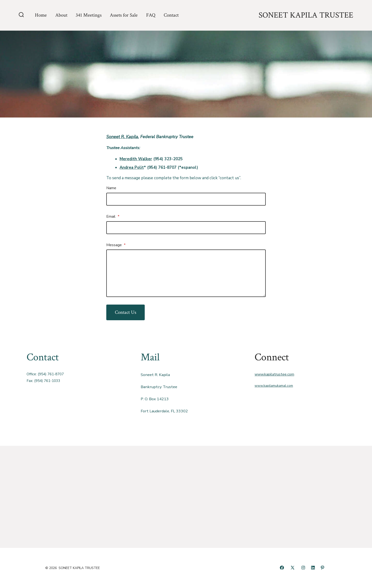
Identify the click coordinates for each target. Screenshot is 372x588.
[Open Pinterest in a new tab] (322, 568)
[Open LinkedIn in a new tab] (313, 568)
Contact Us (126, 312)
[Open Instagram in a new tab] (303, 568)
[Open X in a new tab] (293, 568)
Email (113, 216)
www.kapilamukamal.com (274, 386)
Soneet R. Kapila (122, 137)
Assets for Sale (124, 15)
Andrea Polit (132, 167)
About (61, 15)
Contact (171, 15)
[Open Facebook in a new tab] (282, 568)
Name (111, 188)
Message (116, 245)
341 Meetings (89, 15)
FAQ (151, 15)
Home (41, 15)
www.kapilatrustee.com (274, 374)
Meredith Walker (136, 159)
